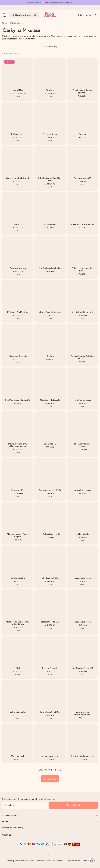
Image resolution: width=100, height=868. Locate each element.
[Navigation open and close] (4, 15)
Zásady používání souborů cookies (20, 861)
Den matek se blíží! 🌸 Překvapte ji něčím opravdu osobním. (50, 3)
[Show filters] (50, 47)
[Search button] (13, 15)
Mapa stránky (88, 861)
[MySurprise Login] (85, 15)
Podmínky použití (74, 861)
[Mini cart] (96, 15)
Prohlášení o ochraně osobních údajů (50, 861)
